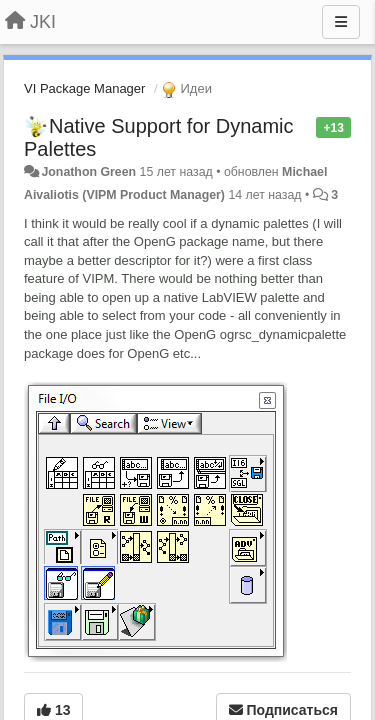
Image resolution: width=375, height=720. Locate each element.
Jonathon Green (88, 172)
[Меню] (341, 22)
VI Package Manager (84, 88)
